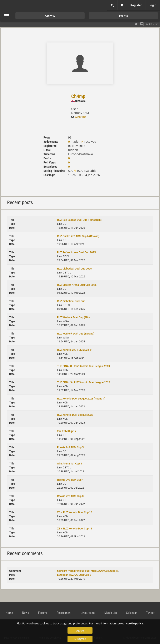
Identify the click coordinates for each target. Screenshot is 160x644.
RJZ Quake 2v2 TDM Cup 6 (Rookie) (78, 236)
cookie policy (135, 623)
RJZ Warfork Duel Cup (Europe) (76, 334)
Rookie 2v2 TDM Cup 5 (70, 447)
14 (82, 142)
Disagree (80, 639)
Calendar (131, 613)
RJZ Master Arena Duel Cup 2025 (77, 285)
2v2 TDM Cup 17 (67, 431)
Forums (43, 613)
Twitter (150, 613)
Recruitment (64, 613)
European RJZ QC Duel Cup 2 (74, 575)
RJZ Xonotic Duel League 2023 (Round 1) (81, 399)
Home (9, 613)
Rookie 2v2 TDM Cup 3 (70, 496)
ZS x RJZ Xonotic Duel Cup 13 (75, 512)
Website (79, 117)
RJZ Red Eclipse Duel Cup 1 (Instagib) (79, 220)
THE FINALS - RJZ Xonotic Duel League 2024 (84, 366)
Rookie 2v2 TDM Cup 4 (70, 480)
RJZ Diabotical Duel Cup (71, 301)
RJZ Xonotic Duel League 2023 (75, 415)
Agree (80, 630)
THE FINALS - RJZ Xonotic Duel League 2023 (84, 382)
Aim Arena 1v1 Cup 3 (69, 464)
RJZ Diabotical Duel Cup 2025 (74, 269)
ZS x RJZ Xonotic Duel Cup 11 (75, 529)
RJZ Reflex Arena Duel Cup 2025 (76, 252)
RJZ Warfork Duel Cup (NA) (73, 317)
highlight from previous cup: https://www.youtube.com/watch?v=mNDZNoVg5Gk (105, 571)
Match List (111, 613)
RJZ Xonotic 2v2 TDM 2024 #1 (75, 350)
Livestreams (88, 613)
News (26, 613)
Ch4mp (78, 96)
